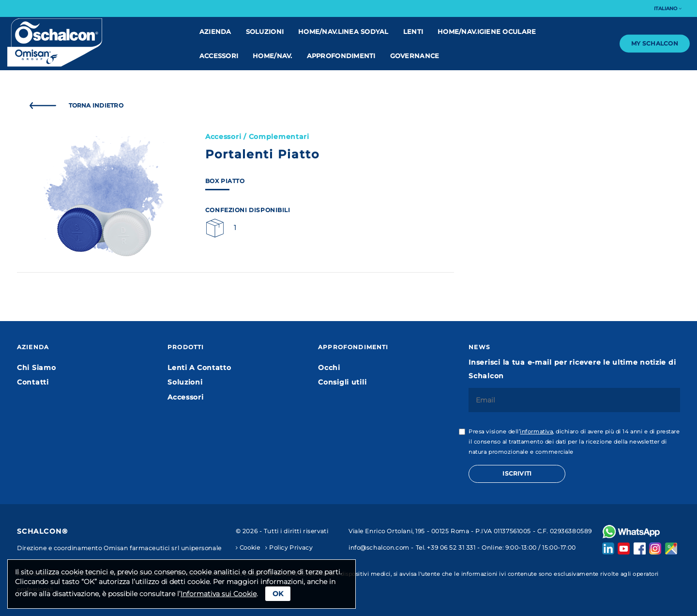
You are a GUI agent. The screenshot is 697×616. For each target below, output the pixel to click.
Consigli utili (342, 382)
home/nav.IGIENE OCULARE (487, 31)
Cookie (248, 548)
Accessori (219, 56)
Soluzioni (265, 31)
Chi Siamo (36, 368)
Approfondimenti (341, 56)
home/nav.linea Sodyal (343, 31)
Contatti (33, 382)
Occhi (329, 368)
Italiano (668, 8)
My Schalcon (655, 43)
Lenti (413, 31)
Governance (415, 56)
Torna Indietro (74, 106)
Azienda (215, 31)
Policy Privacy (289, 548)
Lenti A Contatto (199, 368)
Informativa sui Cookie (219, 594)
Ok (278, 594)
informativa (536, 432)
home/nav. (272, 56)
